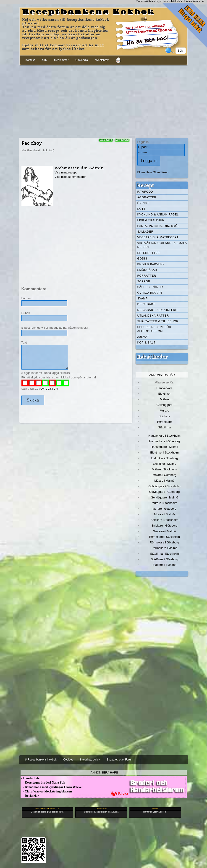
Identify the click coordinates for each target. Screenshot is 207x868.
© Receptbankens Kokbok (41, 760)
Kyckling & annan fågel (158, 215)
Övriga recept (150, 293)
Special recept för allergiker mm (154, 329)
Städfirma (164, 427)
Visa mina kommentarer (70, 177)
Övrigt (143, 203)
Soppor (144, 281)
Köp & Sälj (146, 343)
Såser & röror (150, 287)
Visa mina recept (66, 172)
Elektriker (165, 394)
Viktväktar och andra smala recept (162, 245)
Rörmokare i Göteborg (164, 542)
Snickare (164, 416)
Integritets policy (90, 760)
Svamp (143, 299)
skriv (44, 60)
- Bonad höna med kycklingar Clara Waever (52, 787)
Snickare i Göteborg (164, 526)
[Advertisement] (104, 101)
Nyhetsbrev (102, 60)
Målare (165, 399)
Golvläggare (165, 405)
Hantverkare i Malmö (165, 447)
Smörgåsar (147, 270)
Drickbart (146, 304)
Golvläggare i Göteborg (165, 492)
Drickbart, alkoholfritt (159, 310)
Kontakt (30, 60)
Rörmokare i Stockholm (164, 537)
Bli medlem (145, 172)
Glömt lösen (161, 172)
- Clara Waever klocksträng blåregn (46, 791)
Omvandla (82, 60)
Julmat (143, 337)
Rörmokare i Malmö (164, 548)
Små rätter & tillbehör (158, 321)
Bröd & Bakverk (151, 264)
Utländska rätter (153, 316)
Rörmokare (164, 422)
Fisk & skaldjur (151, 220)
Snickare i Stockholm (164, 520)
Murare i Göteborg (164, 509)
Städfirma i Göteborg (165, 559)
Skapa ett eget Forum (120, 760)
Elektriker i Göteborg (164, 458)
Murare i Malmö (165, 514)
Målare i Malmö (164, 481)
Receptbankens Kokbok (88, 12)
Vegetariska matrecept (158, 237)
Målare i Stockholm (164, 469)
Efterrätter (149, 253)
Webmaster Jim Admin (79, 168)
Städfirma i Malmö (164, 565)
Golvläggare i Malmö (164, 497)
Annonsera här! (162, 375)
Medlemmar (61, 60)
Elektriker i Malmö (164, 464)
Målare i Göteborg (165, 475)
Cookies (68, 760)
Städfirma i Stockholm (165, 554)
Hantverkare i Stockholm (164, 436)
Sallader (145, 232)
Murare (164, 410)
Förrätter (147, 276)
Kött (141, 209)
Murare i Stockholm (165, 503)
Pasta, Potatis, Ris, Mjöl (158, 226)
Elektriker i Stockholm (164, 452)
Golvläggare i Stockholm (164, 486)
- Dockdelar (30, 796)
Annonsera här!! (104, 772)
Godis (142, 259)
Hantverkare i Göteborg (164, 441)
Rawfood (145, 192)
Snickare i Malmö (164, 531)
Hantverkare (164, 388)
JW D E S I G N (49, 389)
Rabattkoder (152, 357)
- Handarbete (30, 778)
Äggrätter (147, 197)
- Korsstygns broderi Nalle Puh (43, 783)
